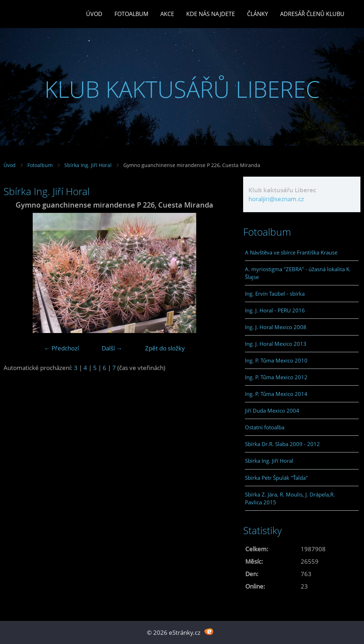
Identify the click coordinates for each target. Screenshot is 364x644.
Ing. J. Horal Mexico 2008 (276, 327)
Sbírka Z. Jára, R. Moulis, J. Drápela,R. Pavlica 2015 (290, 498)
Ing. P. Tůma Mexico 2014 (276, 394)
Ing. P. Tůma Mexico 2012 (276, 377)
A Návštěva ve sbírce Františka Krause (291, 252)
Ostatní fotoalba (265, 427)
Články (258, 14)
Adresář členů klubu (312, 14)
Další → (112, 348)
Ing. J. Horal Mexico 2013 (276, 344)
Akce (167, 14)
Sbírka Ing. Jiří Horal (88, 165)
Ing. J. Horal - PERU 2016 (275, 310)
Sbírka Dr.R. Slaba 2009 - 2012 (282, 444)
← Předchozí (61, 348)
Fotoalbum (131, 14)
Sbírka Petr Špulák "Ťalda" (276, 478)
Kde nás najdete (211, 14)
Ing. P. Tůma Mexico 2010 (276, 360)
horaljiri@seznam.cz (276, 199)
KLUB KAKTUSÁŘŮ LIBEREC (182, 89)
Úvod (94, 14)
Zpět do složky (165, 348)
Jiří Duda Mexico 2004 (272, 410)
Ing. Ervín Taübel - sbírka (275, 294)
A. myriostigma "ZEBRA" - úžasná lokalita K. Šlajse (298, 273)
